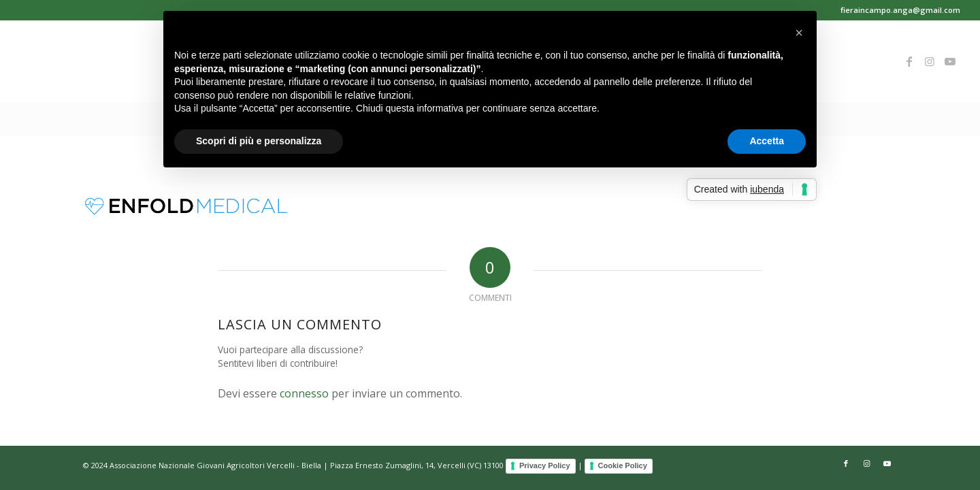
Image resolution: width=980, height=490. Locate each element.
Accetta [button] (767, 141)
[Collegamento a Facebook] (909, 61)
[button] (799, 33)
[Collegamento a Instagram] (930, 61)
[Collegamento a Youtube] (950, 61)
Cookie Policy (623, 465)
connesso (304, 393)
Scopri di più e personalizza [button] (259, 141)
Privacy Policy (545, 465)
